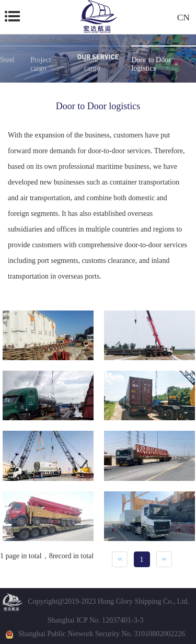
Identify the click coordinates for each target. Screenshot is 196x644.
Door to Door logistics (151, 64)
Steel (7, 60)
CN (183, 17)
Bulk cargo (92, 64)
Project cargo (41, 64)
